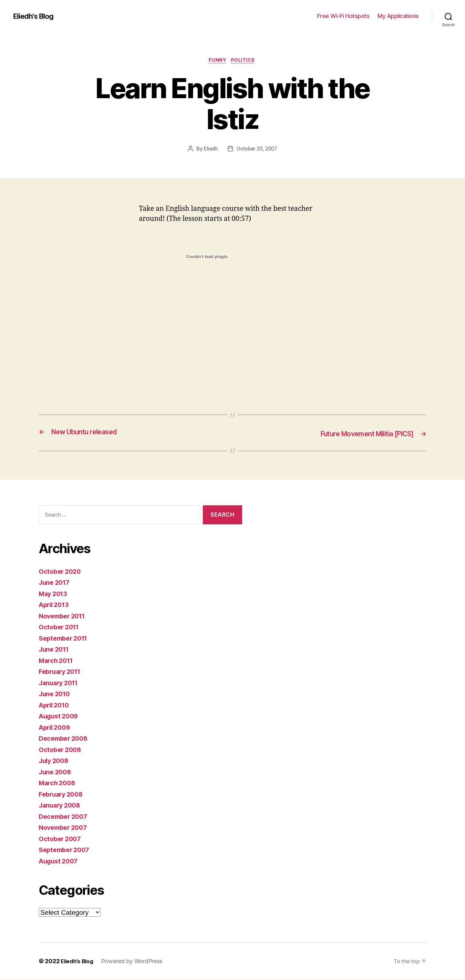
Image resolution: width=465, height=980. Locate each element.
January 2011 (60, 683)
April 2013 (55, 605)
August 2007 (60, 861)
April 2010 (56, 705)
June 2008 (56, 772)
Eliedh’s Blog (78, 962)
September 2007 (66, 850)
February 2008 (63, 794)
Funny (217, 61)
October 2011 (61, 628)
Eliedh (209, 150)
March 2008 (58, 784)
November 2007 (65, 828)
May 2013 (54, 594)
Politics (245, 61)
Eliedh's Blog (35, 16)
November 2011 (64, 616)
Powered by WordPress (134, 962)
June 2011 (55, 650)
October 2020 (61, 572)
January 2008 (61, 806)
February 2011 (62, 672)
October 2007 (61, 839)
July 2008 (55, 761)
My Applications (398, 16)
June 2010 (56, 694)
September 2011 (65, 639)
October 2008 (62, 750)
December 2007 (65, 817)
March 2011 (57, 661)
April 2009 (56, 728)
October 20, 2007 (257, 150)
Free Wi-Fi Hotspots (343, 16)
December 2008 (65, 739)
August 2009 (60, 717)
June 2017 (56, 583)
